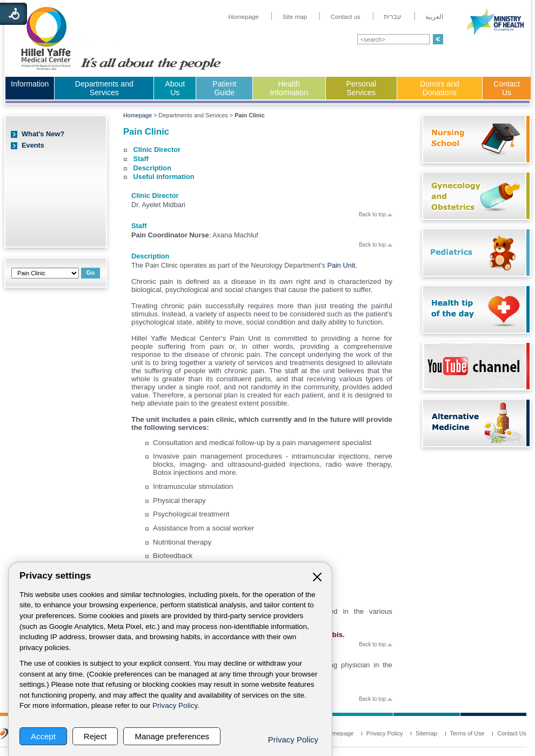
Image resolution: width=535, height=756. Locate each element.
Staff (141, 159)
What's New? (43, 134)
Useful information (164, 177)
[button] (438, 39)
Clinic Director (157, 150)
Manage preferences (172, 736)
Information (30, 84)
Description (152, 168)
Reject (95, 736)
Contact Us (507, 88)
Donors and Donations (440, 88)
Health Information (289, 88)
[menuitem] (243, 17)
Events (33, 145)
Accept (43, 736)
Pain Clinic (146, 132)
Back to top (376, 214)
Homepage (138, 115)
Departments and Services (104, 88)
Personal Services (361, 88)
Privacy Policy (175, 705)
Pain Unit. (342, 265)
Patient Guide (224, 88)
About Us (175, 88)
